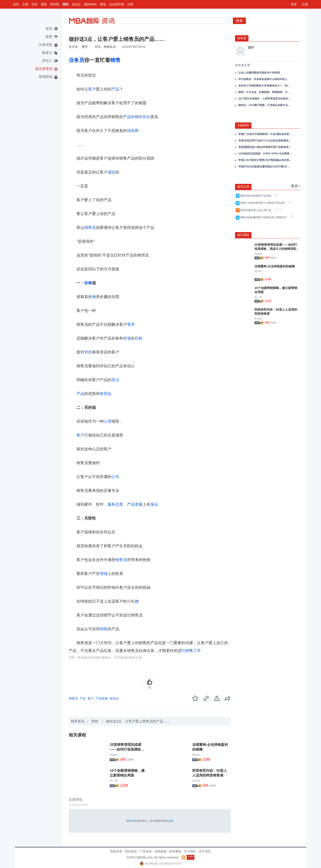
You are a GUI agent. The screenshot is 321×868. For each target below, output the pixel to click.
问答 (130, 4)
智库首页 (116, 851)
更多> (295, 186)
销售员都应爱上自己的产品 (257, 210)
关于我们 (190, 851)
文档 (25, 4)
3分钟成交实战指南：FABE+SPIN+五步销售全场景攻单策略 (265, 154)
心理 (108, 421)
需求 (131, 324)
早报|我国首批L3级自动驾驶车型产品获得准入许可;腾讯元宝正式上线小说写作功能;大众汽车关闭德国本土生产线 (265, 147)
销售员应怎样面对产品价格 (257, 196)
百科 (35, 4)
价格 (88, 283)
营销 (95, 721)
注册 (305, 4)
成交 (111, 172)
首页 (16, 4)
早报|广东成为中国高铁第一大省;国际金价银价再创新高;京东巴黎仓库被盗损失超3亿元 (265, 134)
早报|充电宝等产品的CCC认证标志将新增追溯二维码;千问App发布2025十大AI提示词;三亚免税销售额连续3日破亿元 (265, 141)
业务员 (76, 60)
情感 (104, 574)
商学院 (55, 4)
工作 (197, 651)
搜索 (239, 21)
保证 (154, 504)
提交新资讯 (44, 69)
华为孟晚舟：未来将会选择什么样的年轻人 (263, 79)
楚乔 (85, 47)
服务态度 (115, 504)
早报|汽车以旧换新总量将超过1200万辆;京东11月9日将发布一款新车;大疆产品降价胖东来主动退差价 (265, 167)
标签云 (47, 53)
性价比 (145, 117)
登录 (294, 4)
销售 (115, 60)
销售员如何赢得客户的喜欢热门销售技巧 (264, 217)
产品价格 (131, 117)
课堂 (44, 4)
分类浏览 (46, 45)
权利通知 (175, 851)
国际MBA (90, 4)
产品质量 (135, 504)
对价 (88, 352)
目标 (139, 338)
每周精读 (46, 77)
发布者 (242, 38)
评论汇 (47, 61)
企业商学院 (117, 4)
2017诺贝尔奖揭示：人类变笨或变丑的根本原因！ (265, 99)
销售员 (90, 228)
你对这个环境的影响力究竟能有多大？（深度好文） (265, 86)
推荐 (49, 37)
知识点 (76, 4)
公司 (115, 477)
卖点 (115, 380)
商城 (103, 4)
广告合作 (146, 851)
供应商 (133, 131)
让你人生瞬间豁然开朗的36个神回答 (259, 73)
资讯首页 (131, 851)
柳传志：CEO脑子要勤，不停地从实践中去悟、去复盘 (265, 105)
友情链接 (160, 851)
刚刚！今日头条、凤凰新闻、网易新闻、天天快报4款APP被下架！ (265, 92)
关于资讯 (205, 851)
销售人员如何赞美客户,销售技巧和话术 (263, 203)
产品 (115, 89)
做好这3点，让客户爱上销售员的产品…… (138, 721)
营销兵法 (110, 47)
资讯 (65, 4)
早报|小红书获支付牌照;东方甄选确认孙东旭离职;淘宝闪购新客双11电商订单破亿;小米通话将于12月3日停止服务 (265, 160)
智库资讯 (78, 721)
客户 (92, 89)
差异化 (106, 394)
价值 (127, 338)
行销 (185, 651)
